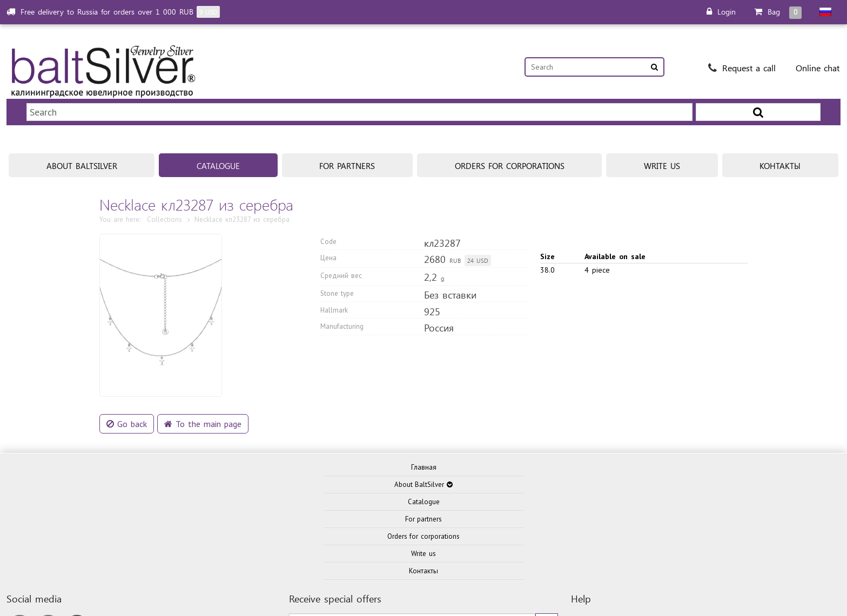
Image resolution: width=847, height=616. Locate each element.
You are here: (120, 188)
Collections (164, 188)
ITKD (567, 573)
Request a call (742, 68)
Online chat (818, 68)
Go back (127, 392)
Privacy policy (636, 595)
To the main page (203, 392)
